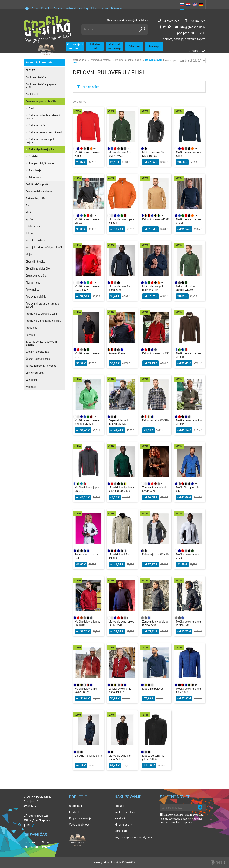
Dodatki (34, 156)
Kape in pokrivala (36, 241)
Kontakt (46, 9)
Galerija (154, 46)
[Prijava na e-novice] (200, 808)
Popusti (58, 9)
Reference (117, 9)
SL (182, 5)
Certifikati (121, 831)
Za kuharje (35, 170)
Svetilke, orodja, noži (38, 352)
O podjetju (76, 806)
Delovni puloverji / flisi (42, 149)
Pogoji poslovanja (80, 818)
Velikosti (71, 9)
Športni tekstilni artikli (38, 359)
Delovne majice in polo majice (41, 141)
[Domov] (27, 7)
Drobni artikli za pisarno (39, 191)
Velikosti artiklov (125, 812)
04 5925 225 (171, 21)
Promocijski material (75, 46)
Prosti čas (31, 328)
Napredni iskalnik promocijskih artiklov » (127, 20)
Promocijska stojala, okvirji (41, 314)
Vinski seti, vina (35, 373)
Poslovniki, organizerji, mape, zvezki (43, 305)
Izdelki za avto (34, 227)
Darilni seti (32, 95)
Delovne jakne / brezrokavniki (46, 132)
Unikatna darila (95, 46)
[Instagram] (165, 27)
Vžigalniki (31, 380)
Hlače (29, 213)
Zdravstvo (35, 177)
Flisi (28, 205)
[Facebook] (161, 27)
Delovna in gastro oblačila (41, 102)
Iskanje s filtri (91, 87)
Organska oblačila (36, 276)
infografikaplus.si (193, 27)
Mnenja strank (100, 9)
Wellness (31, 387)
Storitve (134, 46)
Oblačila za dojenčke (38, 269)
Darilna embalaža (36, 77)
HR (188, 5)
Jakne (29, 234)
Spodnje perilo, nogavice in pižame (41, 343)
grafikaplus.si (80, 60)
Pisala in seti (33, 283)
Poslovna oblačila (36, 297)
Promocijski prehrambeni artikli (44, 321)
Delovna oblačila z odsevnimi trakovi (44, 117)
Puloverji (31, 335)
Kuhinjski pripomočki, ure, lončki (44, 248)
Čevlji (32, 108)
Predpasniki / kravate (41, 163)
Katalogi (83, 9)
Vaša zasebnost (79, 825)
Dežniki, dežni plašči (37, 184)
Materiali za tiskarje (114, 46)
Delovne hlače (37, 125)
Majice (29, 255)
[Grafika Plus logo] (47, 29)
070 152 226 (197, 21)
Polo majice (32, 290)
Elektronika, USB (35, 198)
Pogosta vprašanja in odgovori (134, 837)
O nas (35, 9)
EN (195, 5)
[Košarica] (196, 52)
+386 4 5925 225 (38, 816)
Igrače (29, 220)
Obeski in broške (35, 262)
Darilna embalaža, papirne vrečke (41, 86)
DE (201, 5)
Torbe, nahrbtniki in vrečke (41, 366)
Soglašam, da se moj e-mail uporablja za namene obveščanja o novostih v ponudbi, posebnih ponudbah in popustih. (182, 819)
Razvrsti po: (170, 60)
